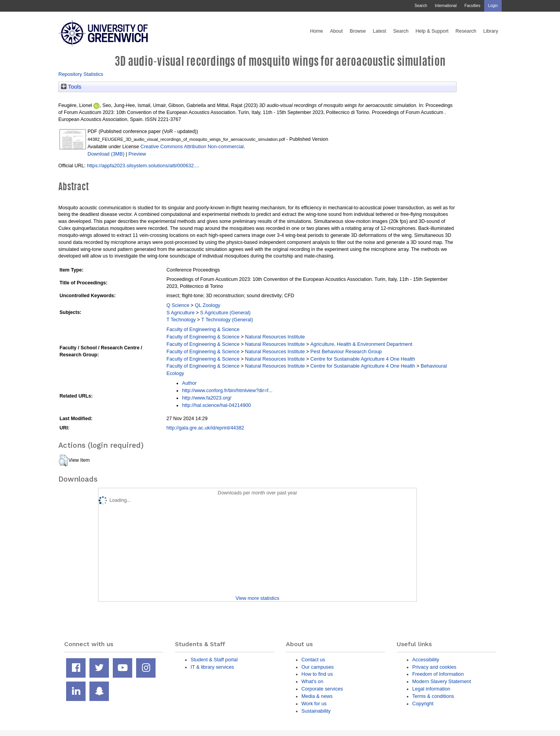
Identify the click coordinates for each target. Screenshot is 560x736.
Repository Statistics (81, 74)
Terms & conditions (433, 696)
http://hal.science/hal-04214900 (216, 405)
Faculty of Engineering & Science (203, 329)
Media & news (317, 696)
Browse (358, 31)
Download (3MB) (106, 154)
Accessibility (426, 660)
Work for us (314, 704)
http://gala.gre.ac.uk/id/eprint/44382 (205, 428)
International (446, 6)
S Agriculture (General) (226, 313)
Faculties (472, 6)
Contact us (313, 660)
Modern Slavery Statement (442, 681)
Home (316, 31)
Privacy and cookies (434, 667)
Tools (71, 87)
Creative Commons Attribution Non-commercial (192, 146)
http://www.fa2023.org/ (207, 398)
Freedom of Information (438, 674)
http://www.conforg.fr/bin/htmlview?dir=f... (227, 390)
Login (493, 6)
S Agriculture (180, 313)
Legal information (431, 689)
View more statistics (257, 598)
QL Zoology (207, 305)
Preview (137, 154)
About (336, 31)
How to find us (317, 674)
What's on (312, 681)
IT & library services (212, 667)
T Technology (181, 320)
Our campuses (318, 667)
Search (421, 6)
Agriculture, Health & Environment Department (361, 344)
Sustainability (316, 711)
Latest (380, 31)
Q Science (178, 305)
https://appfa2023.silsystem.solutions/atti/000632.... (143, 166)
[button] (63, 461)
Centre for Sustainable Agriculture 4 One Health (363, 359)
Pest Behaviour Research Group (346, 351)
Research (466, 31)
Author (189, 383)
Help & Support (432, 31)
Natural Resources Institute (275, 337)
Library (491, 31)
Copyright (423, 704)
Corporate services (322, 689)
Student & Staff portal (214, 660)
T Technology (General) (227, 320)
